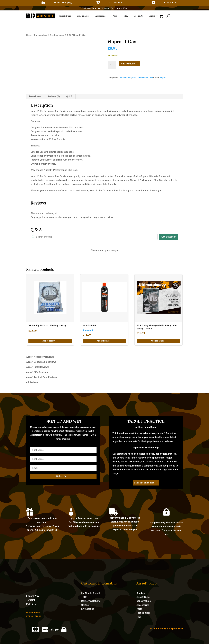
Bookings (138, 16)
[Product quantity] (112, 65)
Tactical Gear (143, 613)
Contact (106, 8)
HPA (126, 16)
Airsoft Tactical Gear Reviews (42, 377)
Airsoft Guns (65, 16)
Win (125, 8)
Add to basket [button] (49, 341)
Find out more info (144, 483)
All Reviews (32, 382)
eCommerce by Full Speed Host (166, 629)
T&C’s (84, 597)
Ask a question (169, 237)
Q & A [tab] (69, 96)
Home (29, 35)
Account (116, 8)
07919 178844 (34, 616)
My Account (87, 609)
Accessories (101, 16)
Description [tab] (35, 96)
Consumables (83, 16)
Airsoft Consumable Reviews (41, 362)
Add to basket (128, 64)
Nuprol (163, 78)
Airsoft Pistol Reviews (38, 367)
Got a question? (34, 613)
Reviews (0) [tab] (54, 96)
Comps (152, 16)
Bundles (141, 593)
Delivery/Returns (91, 8)
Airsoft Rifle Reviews (37, 372)
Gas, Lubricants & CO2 (60, 35)
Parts (115, 16)
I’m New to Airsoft (91, 593)
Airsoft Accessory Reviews (40, 357)
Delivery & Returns (91, 601)
